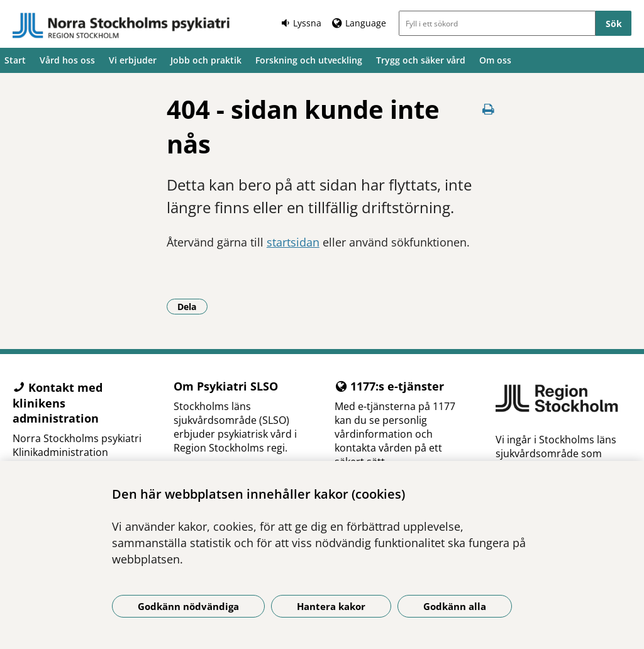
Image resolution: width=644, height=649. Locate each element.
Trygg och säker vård (421, 60)
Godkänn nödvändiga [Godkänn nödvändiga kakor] (188, 606)
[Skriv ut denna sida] (488, 109)
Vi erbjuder (133, 60)
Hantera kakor (331, 606)
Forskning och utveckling (309, 60)
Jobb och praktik (206, 60)
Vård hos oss (67, 60)
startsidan (293, 242)
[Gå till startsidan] (121, 26)
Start (15, 60)
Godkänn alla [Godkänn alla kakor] (455, 606)
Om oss (495, 60)
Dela (192, 306)
